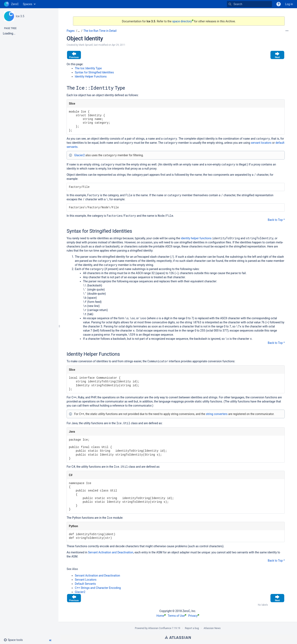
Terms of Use (177, 616)
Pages (71, 31)
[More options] (287, 31)
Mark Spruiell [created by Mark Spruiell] (86, 45)
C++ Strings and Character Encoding (98, 588)
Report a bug (192, 628)
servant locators (261, 143)
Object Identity (85, 38)
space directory (183, 21)
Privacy (194, 616)
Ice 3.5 (20, 16)
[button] (15, 640)
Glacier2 (79, 155)
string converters (217, 414)
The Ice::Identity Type (88, 68)
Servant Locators (86, 580)
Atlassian (178, 637)
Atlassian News (212, 628)
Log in (289, 4)
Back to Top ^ (276, 220)
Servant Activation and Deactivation (111, 552)
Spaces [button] (27, 4)
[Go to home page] (11, 4)
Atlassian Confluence (160, 628)
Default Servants (85, 584)
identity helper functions (196, 238)
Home (161, 616)
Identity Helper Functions (91, 76)
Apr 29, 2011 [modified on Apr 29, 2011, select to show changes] (118, 45)
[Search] (230, 4)
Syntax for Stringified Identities (94, 72)
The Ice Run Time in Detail (100, 31)
